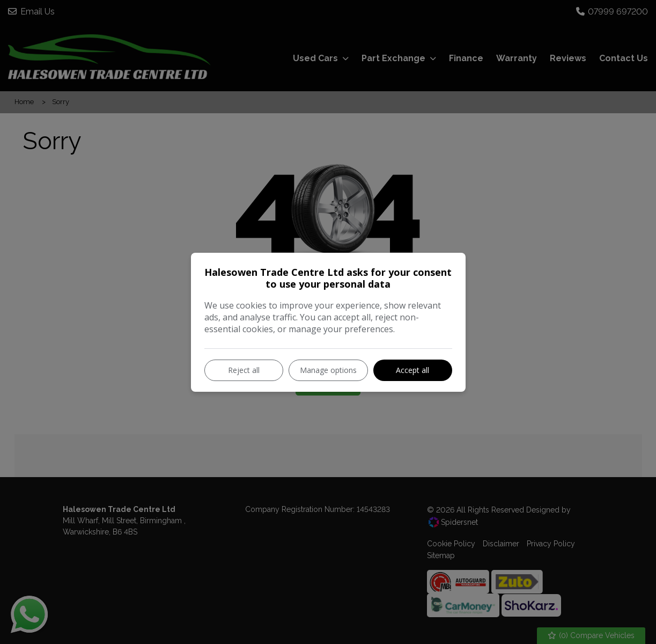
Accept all (412, 370)
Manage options (328, 370)
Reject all (244, 370)
